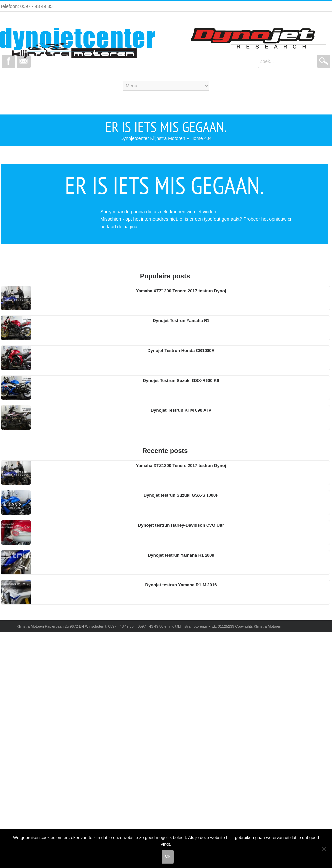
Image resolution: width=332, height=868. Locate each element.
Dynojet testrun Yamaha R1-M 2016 (181, 585)
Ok (168, 856)
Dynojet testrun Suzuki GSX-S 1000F (181, 495)
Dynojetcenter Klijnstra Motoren (153, 138)
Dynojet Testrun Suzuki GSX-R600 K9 (181, 380)
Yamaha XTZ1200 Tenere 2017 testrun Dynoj (181, 291)
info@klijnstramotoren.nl (188, 626)
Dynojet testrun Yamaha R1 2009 (181, 555)
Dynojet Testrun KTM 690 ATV (181, 410)
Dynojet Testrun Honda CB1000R (181, 350)
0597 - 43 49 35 (121, 626)
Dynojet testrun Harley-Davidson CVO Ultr (181, 525)
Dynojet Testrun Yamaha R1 (181, 321)
